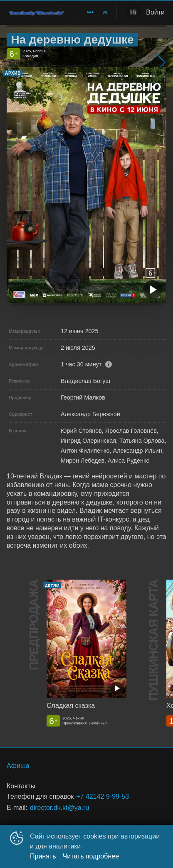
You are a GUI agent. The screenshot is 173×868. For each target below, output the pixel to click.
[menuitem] (90, 12)
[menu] (85, 12)
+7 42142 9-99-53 (103, 796)
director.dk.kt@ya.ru (60, 808)
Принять (43, 856)
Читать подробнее (91, 856)
